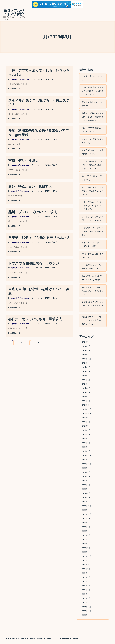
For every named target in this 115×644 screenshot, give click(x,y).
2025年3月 (86, 392)
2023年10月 (86, 464)
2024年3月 (86, 443)
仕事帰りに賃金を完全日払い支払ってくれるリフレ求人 (93, 305)
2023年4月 (86, 489)
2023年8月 (86, 472)
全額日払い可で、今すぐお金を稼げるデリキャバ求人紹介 (93, 231)
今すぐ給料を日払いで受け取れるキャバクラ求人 (93, 267)
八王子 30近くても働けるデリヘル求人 (39, 237)
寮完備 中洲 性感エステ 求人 (92, 78)
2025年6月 (86, 380)
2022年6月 (86, 531)
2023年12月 (86, 455)
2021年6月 (86, 581)
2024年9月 (86, 417)
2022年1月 (86, 552)
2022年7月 (86, 527)
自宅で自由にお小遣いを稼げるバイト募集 (39, 290)
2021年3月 (86, 594)
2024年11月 (86, 409)
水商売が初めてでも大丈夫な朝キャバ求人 (93, 152)
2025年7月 (86, 375)
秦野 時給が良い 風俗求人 (30, 186)
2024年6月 (86, 430)
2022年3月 (86, 543)
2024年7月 (86, 426)
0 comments (37, 79)
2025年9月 (86, 367)
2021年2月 (86, 598)
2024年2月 (86, 447)
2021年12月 (86, 556)
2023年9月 (86, 468)
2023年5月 (86, 485)
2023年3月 (86, 493)
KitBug (47, 638)
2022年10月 (86, 514)
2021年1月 (86, 602)
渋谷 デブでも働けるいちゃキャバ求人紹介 (93, 130)
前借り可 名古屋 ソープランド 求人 (92, 178)
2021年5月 (86, 585)
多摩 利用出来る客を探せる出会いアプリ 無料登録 (39, 133)
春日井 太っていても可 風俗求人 (35, 318)
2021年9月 (86, 569)
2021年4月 (86, 590)
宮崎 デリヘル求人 (23, 160)
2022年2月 (86, 548)
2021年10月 (86, 564)
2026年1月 (86, 350)
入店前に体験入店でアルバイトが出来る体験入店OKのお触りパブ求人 (93, 165)
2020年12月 (86, 606)
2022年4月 (86, 539)
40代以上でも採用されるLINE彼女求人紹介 (92, 244)
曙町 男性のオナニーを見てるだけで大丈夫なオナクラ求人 (93, 191)
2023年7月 (86, 476)
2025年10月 (86, 363)
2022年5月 (86, 535)
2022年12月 (86, 506)
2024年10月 (86, 413)
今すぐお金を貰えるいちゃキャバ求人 (93, 141)
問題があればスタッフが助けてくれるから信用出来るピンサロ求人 (93, 320)
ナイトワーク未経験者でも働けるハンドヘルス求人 (93, 218)
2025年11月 (86, 359)
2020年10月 (86, 615)
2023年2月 (86, 497)
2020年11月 (86, 611)
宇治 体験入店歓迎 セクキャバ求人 (93, 255)
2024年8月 (86, 422)
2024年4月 (86, 438)
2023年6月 (86, 480)
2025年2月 (86, 396)
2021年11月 (86, 560)
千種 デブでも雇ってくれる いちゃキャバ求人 (39, 73)
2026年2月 (86, 346)
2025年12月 (86, 354)
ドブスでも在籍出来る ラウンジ (34, 263)
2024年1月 (86, 451)
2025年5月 (86, 384)
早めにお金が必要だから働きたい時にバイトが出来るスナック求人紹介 (93, 91)
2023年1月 (86, 501)
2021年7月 (86, 577)
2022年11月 (86, 510)
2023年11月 (86, 459)
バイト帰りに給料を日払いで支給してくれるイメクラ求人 (93, 291)
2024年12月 (86, 405)
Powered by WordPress (69, 638)
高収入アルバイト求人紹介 (14, 12)
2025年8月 (86, 371)
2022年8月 (86, 522)
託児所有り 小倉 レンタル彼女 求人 (92, 104)
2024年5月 (86, 434)
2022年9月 (86, 518)
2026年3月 (86, 342)
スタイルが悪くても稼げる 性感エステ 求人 (40, 103)
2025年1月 (86, 401)
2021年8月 (86, 573)
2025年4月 (86, 388)
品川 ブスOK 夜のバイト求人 (33, 211)
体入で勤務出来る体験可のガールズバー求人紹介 (93, 278)
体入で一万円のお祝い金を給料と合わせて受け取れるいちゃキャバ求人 (93, 117)
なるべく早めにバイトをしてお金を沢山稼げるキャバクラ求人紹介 (93, 206)
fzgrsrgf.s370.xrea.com (20, 79)
